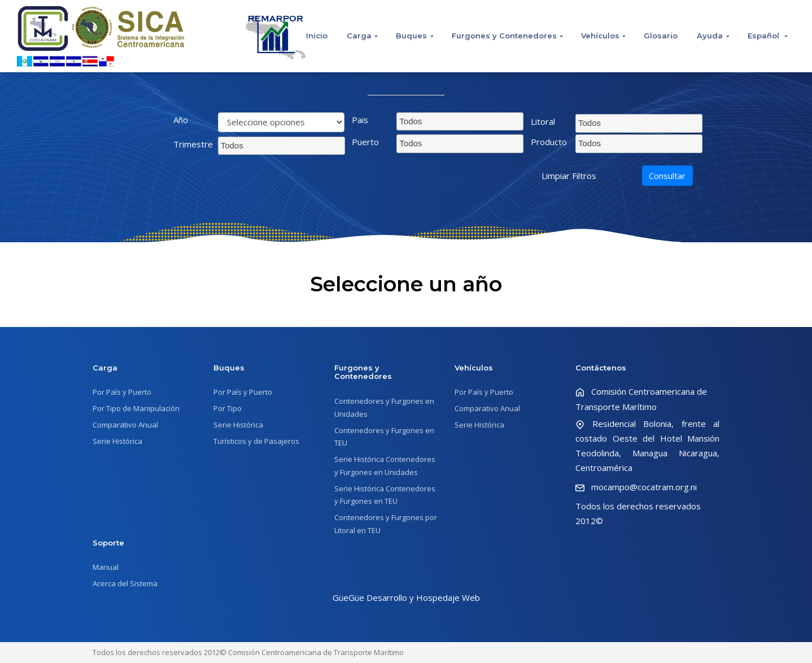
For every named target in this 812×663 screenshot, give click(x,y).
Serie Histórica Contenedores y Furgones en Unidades (385, 466)
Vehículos (600, 36)
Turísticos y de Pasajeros (256, 441)
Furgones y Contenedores (504, 36)
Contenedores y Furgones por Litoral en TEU (386, 524)
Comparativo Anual (125, 425)
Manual (106, 567)
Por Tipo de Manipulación (136, 408)
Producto (549, 142)
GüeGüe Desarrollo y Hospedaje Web (406, 597)
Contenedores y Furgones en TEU (384, 437)
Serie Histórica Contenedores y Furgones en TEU (385, 495)
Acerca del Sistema (125, 583)
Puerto (365, 142)
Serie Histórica (117, 441)
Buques (411, 36)
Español (765, 36)
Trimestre (191, 144)
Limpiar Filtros (569, 176)
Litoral (543, 121)
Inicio (317, 36)
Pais (360, 120)
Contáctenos (601, 368)
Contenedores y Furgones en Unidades (384, 407)
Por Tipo (228, 408)
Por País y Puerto (122, 392)
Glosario (661, 36)
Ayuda (710, 36)
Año (181, 120)
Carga (359, 36)
